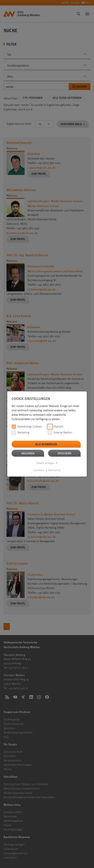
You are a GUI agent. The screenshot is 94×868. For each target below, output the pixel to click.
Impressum (39, 470)
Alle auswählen (46, 444)
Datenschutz (54, 470)
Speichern (64, 453)
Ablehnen (28, 453)
